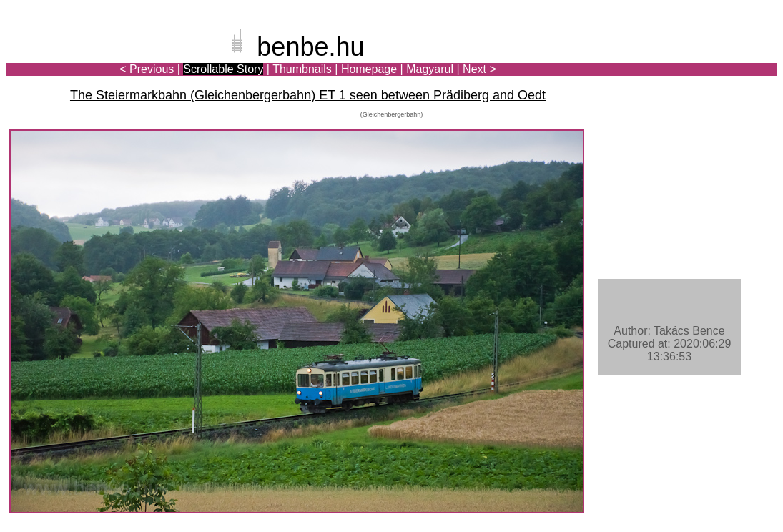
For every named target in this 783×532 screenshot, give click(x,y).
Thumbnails (302, 69)
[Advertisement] (694, 60)
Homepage (369, 69)
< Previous (147, 69)
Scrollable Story (223, 69)
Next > (479, 69)
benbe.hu (310, 47)
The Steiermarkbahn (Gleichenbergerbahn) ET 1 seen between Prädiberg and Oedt (308, 95)
